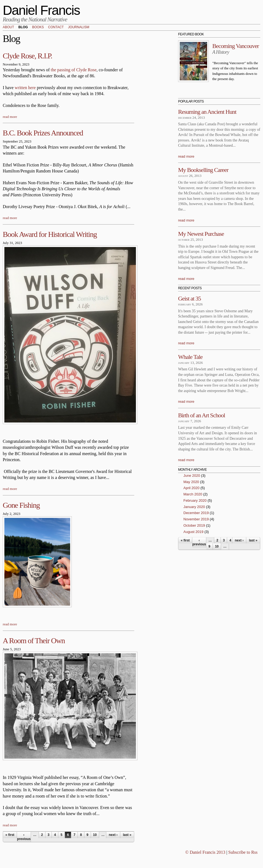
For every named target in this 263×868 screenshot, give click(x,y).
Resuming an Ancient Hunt (207, 112)
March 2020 (193, 494)
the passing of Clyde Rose (74, 70)
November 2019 (196, 519)
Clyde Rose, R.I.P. (27, 56)
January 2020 (194, 507)
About (8, 27)
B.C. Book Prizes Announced (43, 133)
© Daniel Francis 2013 (205, 852)
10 (95, 835)
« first (10, 835)
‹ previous (24, 837)
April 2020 (192, 488)
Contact (56, 27)
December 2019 (196, 513)
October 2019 (194, 525)
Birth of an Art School (201, 415)
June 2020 (192, 476)
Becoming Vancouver (236, 46)
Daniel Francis (41, 10)
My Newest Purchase (201, 234)
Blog (23, 27)
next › (113, 835)
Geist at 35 (189, 298)
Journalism (78, 27)
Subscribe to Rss (243, 852)
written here (25, 88)
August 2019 (194, 532)
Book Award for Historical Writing (50, 234)
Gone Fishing (21, 505)
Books (38, 27)
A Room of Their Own (34, 641)
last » (127, 835)
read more (10, 117)
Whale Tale (190, 357)
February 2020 (195, 500)
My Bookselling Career (203, 170)
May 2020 (191, 482)
